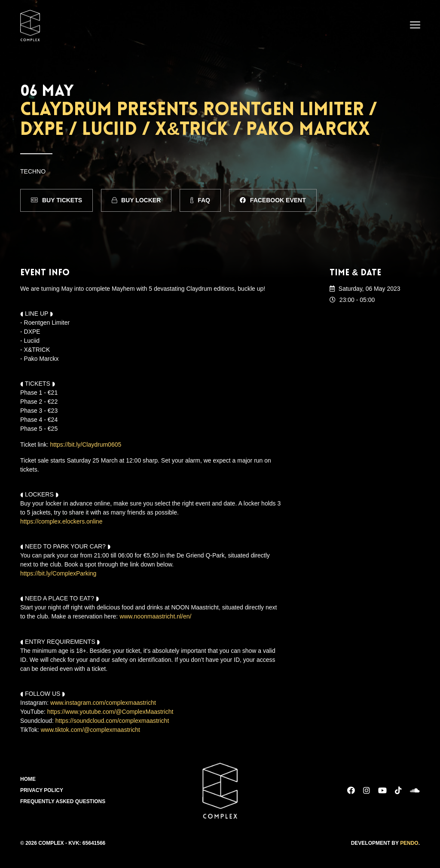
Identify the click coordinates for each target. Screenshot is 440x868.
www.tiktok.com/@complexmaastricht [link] (90, 729)
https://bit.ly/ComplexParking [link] (58, 573)
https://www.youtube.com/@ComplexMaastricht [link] (110, 711)
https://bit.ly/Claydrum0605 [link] (86, 445)
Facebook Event (273, 200)
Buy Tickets (57, 200)
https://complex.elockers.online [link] (61, 521)
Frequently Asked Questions (63, 801)
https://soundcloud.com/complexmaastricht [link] (112, 720)
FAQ (200, 200)
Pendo (409, 843)
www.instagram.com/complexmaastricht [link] (103, 702)
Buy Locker (136, 200)
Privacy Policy (42, 790)
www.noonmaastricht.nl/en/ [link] (155, 616)
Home (28, 779)
